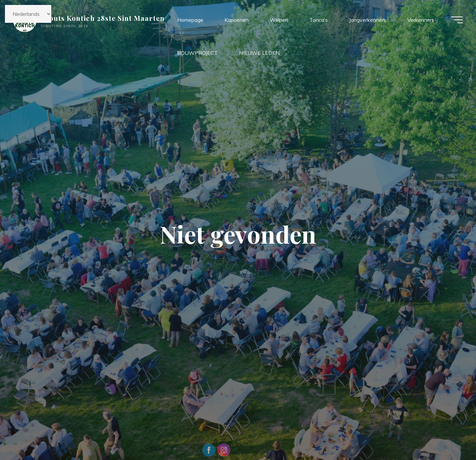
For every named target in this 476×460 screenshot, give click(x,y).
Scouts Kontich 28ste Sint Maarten (103, 18)
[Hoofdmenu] (457, 20)
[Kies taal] (28, 14)
